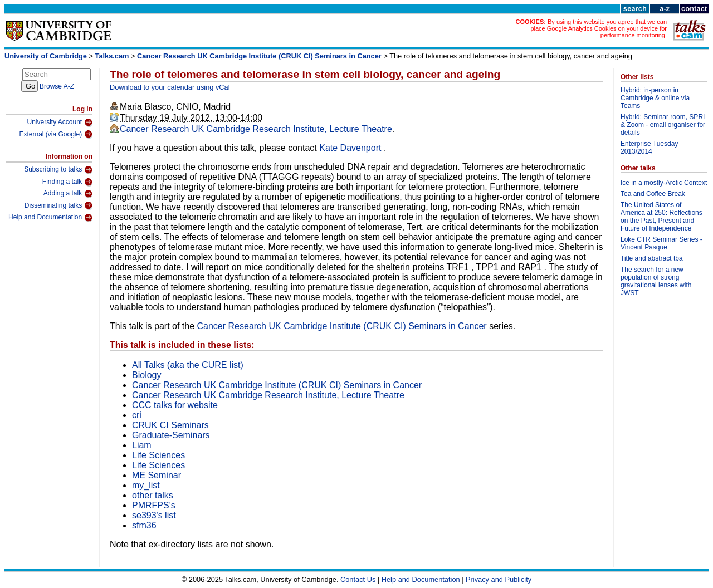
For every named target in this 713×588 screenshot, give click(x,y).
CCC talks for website (175, 405)
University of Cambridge (46, 56)
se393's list (154, 515)
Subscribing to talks (58, 170)
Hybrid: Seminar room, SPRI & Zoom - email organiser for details (663, 125)
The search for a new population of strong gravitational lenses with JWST (656, 281)
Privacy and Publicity (499, 579)
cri (137, 415)
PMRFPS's (154, 505)
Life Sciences (158, 455)
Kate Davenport (351, 148)
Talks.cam (112, 56)
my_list (146, 485)
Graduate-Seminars (171, 435)
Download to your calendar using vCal (170, 87)
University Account (60, 122)
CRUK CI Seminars (170, 425)
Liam (142, 445)
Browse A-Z (57, 86)
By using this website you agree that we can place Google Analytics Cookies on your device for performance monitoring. (599, 28)
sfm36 (144, 525)
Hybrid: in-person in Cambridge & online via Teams (655, 98)
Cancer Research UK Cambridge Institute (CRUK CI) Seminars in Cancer (259, 56)
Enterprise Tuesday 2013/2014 (649, 148)
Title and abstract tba (652, 258)
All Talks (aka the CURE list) (188, 365)
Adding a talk (68, 194)
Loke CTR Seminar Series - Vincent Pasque (661, 243)
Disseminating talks (58, 205)
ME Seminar (157, 475)
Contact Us (358, 579)
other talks (153, 495)
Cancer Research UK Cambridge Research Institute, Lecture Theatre (256, 129)
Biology (146, 375)
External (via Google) (56, 134)
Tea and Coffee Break (653, 194)
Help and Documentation (50, 218)
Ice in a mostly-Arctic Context (664, 183)
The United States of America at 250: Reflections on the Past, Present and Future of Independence (661, 217)
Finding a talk (67, 182)
